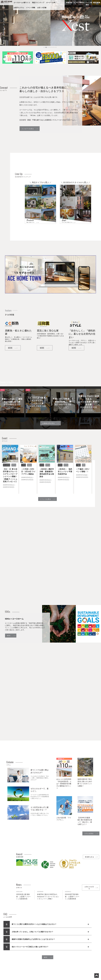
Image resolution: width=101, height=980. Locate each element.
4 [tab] (50, 49)
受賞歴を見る (90, 857)
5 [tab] (52, 49)
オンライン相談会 (87, 4)
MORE (10, 348)
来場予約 (69, 3)
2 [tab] (46, 49)
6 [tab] (54, 49)
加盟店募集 (96, 3)
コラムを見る (89, 833)
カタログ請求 (78, 3)
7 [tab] (56, 49)
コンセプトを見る (28, 129)
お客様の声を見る (49, 423)
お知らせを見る (89, 888)
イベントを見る (46, 499)
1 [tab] (44, 49)
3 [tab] (48, 49)
